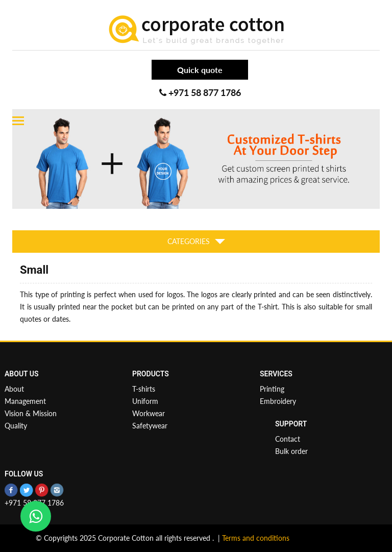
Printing (272, 389)
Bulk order (291, 451)
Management (25, 401)
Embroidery (278, 401)
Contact (288, 439)
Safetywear (150, 426)
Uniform (145, 401)
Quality (16, 426)
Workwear (149, 413)
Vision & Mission (31, 413)
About (14, 389)
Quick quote (200, 70)
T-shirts (144, 389)
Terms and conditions (256, 538)
